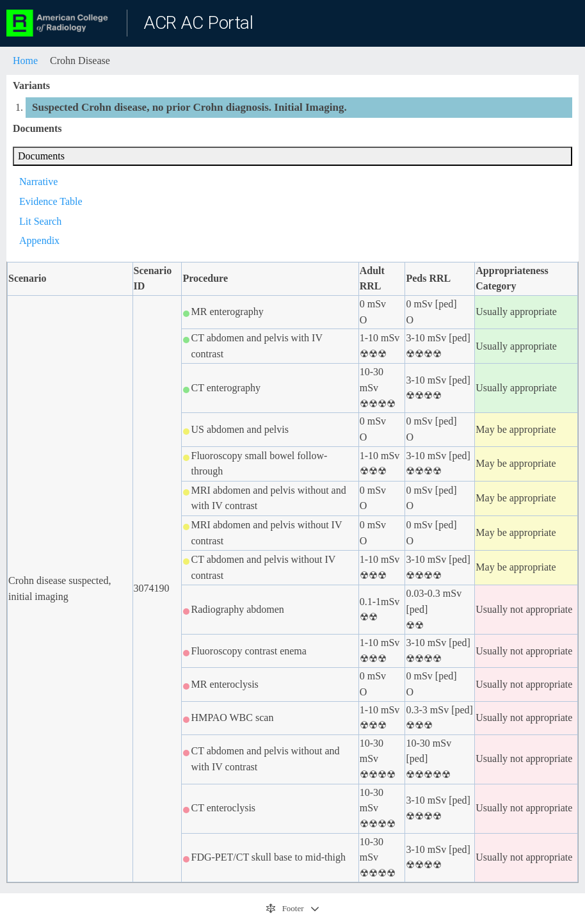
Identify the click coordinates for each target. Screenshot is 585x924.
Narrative (38, 182)
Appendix (39, 240)
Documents (41, 156)
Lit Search (40, 221)
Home (25, 61)
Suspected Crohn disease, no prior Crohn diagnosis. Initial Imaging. (189, 107)
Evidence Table (51, 201)
